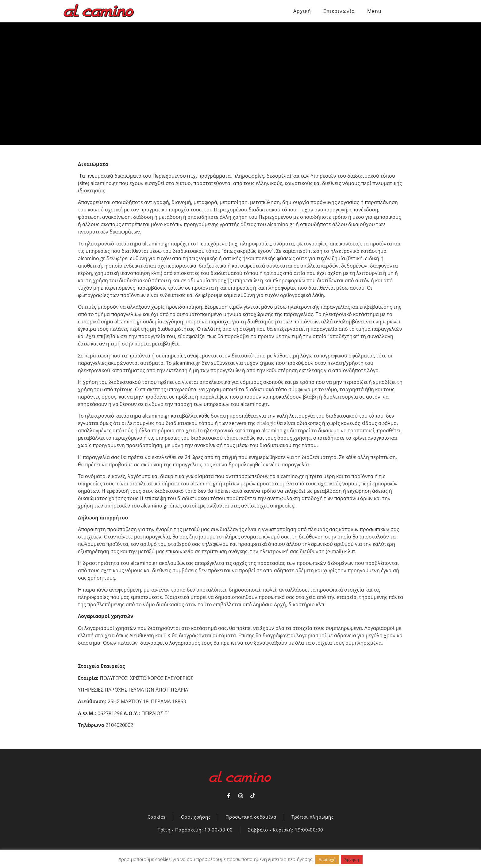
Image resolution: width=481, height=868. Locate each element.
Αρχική (302, 11)
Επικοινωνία (339, 11)
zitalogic (267, 423)
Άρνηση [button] (352, 859)
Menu (374, 11)
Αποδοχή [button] (327, 859)
